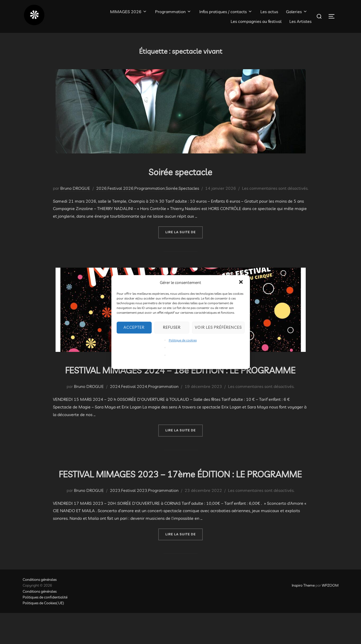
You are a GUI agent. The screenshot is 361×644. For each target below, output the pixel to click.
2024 (115, 402)
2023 (115, 521)
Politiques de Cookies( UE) (43, 634)
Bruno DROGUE (75, 188)
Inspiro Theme (303, 616)
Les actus (269, 12)
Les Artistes (300, 21)
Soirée (172, 188)
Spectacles (189, 188)
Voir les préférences (218, 327)
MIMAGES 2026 (129, 12)
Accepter (134, 327)
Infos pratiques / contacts (226, 12)
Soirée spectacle (180, 171)
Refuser (172, 327)
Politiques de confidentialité (45, 628)
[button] (241, 282)
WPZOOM (330, 616)
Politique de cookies (183, 340)
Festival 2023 (134, 521)
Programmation (173, 12)
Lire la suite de (184, 232)
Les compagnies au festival (256, 21)
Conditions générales (40, 610)
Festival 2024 (134, 402)
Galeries (297, 12)
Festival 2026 (120, 188)
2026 (101, 188)
